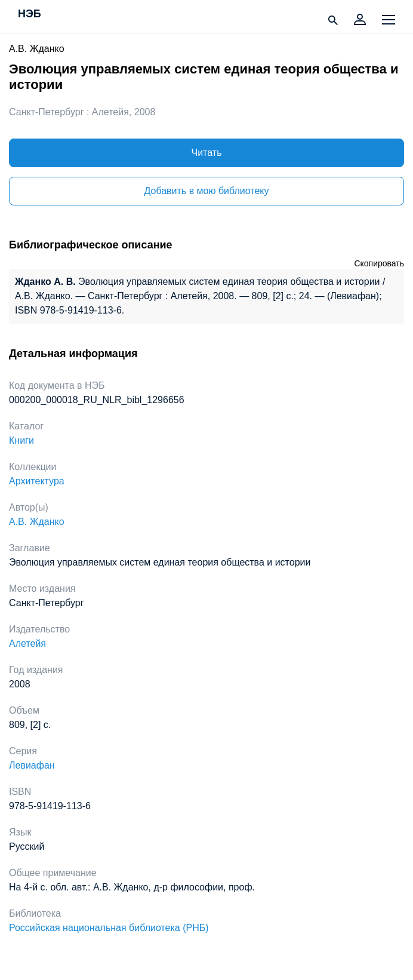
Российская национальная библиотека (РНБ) (109, 928)
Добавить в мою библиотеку (206, 191)
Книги (21, 440)
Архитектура (37, 481)
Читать (207, 153)
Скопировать (379, 263)
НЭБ (30, 14)
